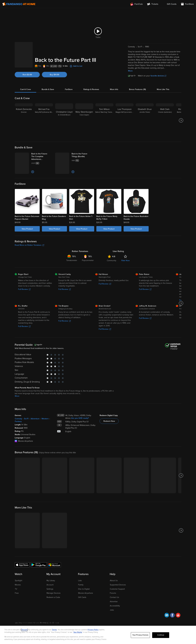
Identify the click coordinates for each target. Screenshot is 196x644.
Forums (113, 593)
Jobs (112, 610)
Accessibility (115, 606)
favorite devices (158, 76)
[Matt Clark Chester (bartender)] (165, 120)
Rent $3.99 (27, 75)
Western (45, 419)
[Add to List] (33, 172)
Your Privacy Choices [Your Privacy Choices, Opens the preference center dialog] (140, 635)
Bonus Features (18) (137, 89)
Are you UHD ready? (80, 418)
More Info (114, 89)
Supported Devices (118, 585)
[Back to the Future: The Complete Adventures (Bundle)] (42, 157)
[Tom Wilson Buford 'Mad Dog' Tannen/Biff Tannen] (104, 120)
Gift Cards (82, 597)
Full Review (24, 289)
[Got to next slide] (181, 120)
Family (81, 585)
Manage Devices (53, 593)
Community (112, 261)
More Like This (163, 89)
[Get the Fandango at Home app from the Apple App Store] (22, 565)
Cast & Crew (25, 89)
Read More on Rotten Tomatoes (29, 245)
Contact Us (114, 597)
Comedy (18, 419)
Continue (161, 635)
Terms (54, 630)
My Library (51, 581)
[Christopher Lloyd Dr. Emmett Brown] (64, 120)
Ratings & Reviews (91, 89)
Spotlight (19, 581)
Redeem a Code (53, 597)
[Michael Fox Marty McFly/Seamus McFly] (44, 120)
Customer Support (117, 589)
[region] (98, 635)
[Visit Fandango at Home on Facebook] (172, 616)
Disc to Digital (84, 589)
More (130, 71)
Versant (24, 630)
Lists (80, 581)
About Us (114, 581)
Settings (50, 589)
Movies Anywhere (86, 593)
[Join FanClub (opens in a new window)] (136, 4)
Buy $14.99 (54, 75)
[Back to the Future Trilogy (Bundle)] (82, 155)
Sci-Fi (26, 419)
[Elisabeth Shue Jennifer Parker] (145, 120)
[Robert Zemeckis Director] (24, 120)
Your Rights (78, 632)
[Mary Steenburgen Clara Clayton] (84, 120)
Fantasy (18, 421)
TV (16, 589)
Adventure (35, 419)
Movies (18, 585)
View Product (27, 229)
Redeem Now (109, 421)
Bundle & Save (48, 89)
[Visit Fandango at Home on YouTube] (178, 616)
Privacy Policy (93, 630)
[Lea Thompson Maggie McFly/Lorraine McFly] (125, 120)
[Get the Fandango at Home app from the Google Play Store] (39, 565)
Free (17, 593)
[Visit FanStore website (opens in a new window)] (187, 4)
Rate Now (125, 261)
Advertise (114, 602)
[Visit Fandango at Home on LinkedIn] (167, 616)
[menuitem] (169, 4)
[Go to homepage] (19, 4)
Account (50, 585)
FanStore (69, 89)
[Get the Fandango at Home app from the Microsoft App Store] (54, 565)
